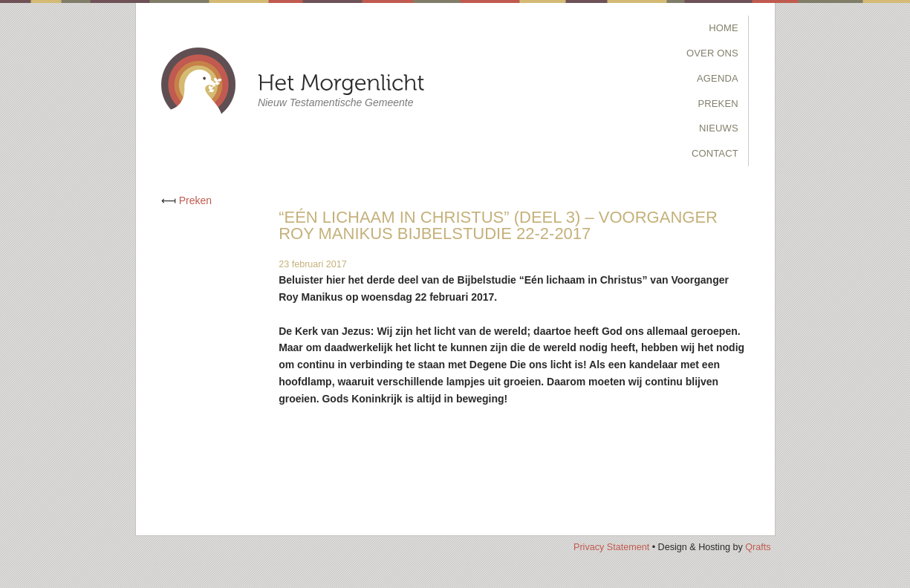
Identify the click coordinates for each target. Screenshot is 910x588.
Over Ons (712, 53)
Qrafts (758, 547)
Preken (718, 104)
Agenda (718, 78)
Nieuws (719, 128)
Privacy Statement (611, 547)
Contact (715, 153)
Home (724, 28)
